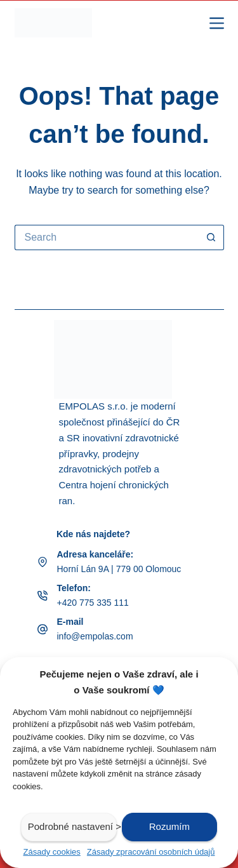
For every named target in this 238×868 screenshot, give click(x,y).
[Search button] (211, 237)
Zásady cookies (52, 852)
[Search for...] (107, 237)
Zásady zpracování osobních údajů (151, 852)
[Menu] (217, 23)
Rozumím (169, 826)
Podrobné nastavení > (72, 826)
